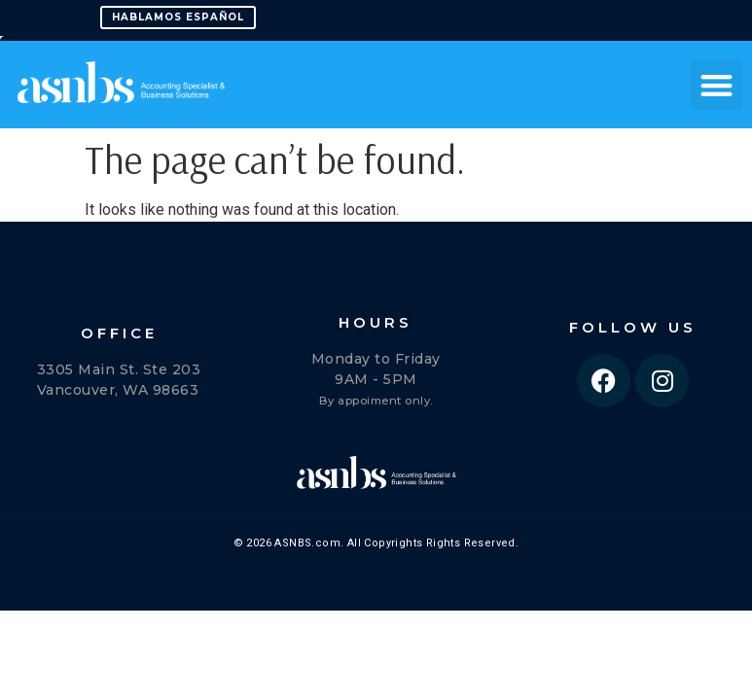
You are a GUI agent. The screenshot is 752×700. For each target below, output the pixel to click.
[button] (716, 85)
